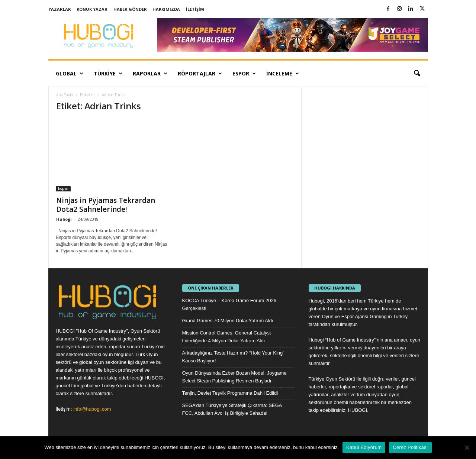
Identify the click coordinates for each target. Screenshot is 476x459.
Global (70, 74)
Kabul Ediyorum (364, 447)
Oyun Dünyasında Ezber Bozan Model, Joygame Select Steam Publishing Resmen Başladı (234, 377)
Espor (244, 74)
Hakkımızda (166, 9)
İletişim (195, 9)
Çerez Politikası (410, 447)
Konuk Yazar (92, 9)
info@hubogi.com (92, 409)
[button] (417, 74)
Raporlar (150, 74)
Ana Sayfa (65, 95)
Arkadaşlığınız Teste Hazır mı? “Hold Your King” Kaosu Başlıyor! (233, 357)
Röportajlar (200, 74)
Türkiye (108, 74)
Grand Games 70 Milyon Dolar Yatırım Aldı (228, 321)
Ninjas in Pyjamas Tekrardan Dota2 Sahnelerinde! (106, 205)
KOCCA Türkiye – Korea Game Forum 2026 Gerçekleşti (229, 304)
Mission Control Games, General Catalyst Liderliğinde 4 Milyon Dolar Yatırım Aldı (227, 337)
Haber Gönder (130, 9)
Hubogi (64, 219)
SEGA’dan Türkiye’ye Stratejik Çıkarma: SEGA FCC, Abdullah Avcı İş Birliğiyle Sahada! (232, 409)
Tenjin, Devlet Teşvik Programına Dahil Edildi (230, 393)
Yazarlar (60, 9)
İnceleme (283, 74)
